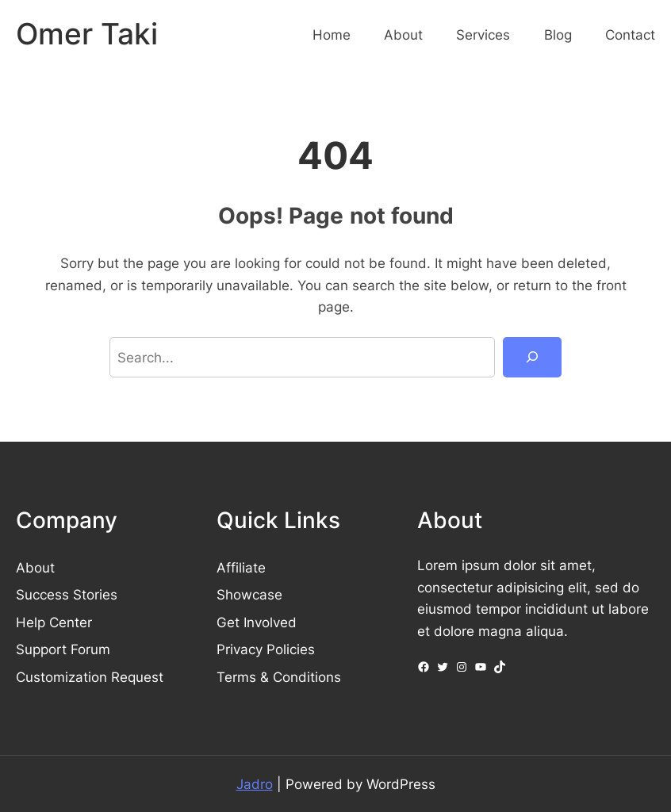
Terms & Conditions (279, 677)
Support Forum (63, 649)
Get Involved (257, 622)
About (35, 567)
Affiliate (241, 567)
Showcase (249, 594)
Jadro (255, 784)
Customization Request (90, 677)
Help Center (54, 622)
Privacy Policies (266, 649)
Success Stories (67, 594)
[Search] (532, 357)
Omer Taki (87, 34)
